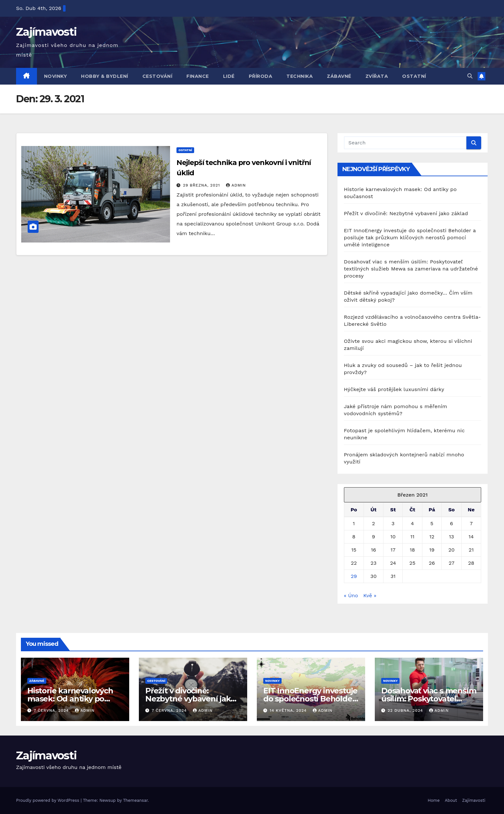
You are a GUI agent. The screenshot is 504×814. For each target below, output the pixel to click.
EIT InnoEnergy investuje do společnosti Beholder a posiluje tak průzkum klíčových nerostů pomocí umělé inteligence (410, 238)
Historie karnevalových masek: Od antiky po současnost (70, 699)
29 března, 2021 (202, 185)
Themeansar (135, 800)
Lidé (229, 76)
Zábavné (339, 76)
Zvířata (377, 76)
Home (434, 800)
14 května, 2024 (289, 710)
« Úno (351, 595)
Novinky (56, 76)
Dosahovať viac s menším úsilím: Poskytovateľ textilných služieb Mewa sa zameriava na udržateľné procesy (411, 269)
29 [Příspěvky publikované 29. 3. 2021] (354, 576)
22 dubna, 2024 (406, 710)
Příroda (261, 76)
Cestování (157, 76)
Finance (198, 76)
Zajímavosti (46, 32)
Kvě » (370, 595)
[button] (470, 76)
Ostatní (414, 76)
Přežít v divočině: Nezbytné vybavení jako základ (406, 213)
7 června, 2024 (52, 710)
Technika (300, 76)
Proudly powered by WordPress (48, 800)
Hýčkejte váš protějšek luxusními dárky (394, 389)
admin (236, 185)
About (451, 800)
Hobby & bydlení (105, 76)
